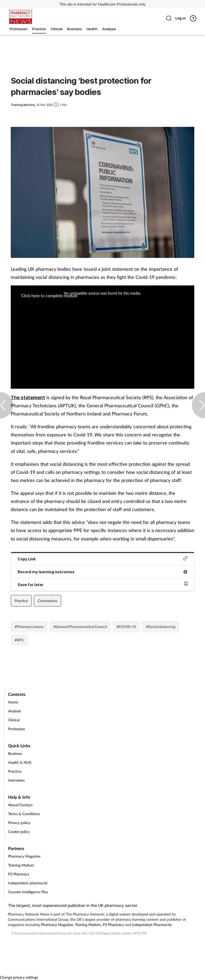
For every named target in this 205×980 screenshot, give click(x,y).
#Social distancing (161, 627)
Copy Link (102, 559)
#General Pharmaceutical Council (80, 627)
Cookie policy (19, 832)
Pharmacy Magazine (24, 856)
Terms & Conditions (24, 814)
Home (13, 702)
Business (15, 753)
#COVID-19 (126, 627)
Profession (17, 729)
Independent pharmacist (28, 883)
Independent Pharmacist (152, 925)
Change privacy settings (19, 977)
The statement (28, 397)
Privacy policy (19, 823)
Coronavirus (47, 601)
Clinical (14, 720)
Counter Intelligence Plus (28, 892)
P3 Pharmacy (19, 874)
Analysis (15, 711)
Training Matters (21, 865)
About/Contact (20, 805)
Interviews (16, 780)
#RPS (19, 640)
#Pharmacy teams (29, 627)
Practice (21, 601)
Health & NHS (20, 762)
